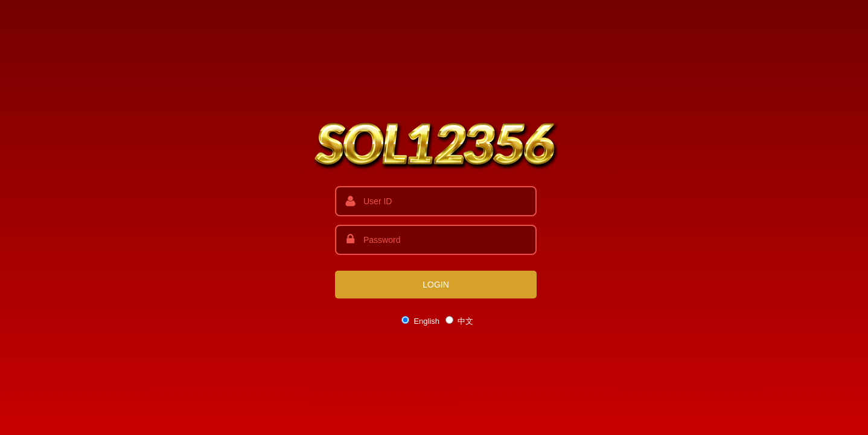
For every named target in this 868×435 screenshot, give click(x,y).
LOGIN (436, 285)
